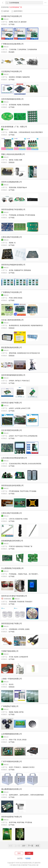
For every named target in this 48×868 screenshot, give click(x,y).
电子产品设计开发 (21, 436)
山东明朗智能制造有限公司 (12, 734)
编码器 (11, 160)
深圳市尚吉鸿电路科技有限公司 (13, 265)
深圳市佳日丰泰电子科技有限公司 (14, 596)
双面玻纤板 (19, 519)
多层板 (11, 270)
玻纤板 (21, 712)
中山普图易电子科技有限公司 (12, 568)
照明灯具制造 (18, 298)
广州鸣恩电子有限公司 (10, 706)
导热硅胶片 (29, 602)
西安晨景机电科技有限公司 (12, 347)
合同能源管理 (24, 657)
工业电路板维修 (32, 49)
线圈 (21, 160)
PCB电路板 (13, 215)
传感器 (16, 160)
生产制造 (12, 24)
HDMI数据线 (13, 629)
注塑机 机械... (13, 132)
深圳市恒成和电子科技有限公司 (13, 209)
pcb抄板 (18, 408)
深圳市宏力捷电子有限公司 (12, 403)
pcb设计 (12, 408)
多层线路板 (13, 105)
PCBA (11, 298)
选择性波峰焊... (14, 795)
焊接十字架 (13, 740)
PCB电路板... (13, 574)
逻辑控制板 (13, 353)
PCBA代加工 (26, 381)
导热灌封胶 (21, 602)
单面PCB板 (21, 822)
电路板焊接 (26, 77)
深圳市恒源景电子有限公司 (12, 817)
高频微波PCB (18, 270)
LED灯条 (12, 519)
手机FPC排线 (24, 491)
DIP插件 (12, 381)
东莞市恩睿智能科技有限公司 (12, 99)
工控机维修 (13, 49)
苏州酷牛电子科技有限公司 (12, 16)
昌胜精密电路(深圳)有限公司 (12, 541)
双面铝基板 (13, 187)
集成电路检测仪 (25, 325)
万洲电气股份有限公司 (10, 651)
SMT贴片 (18, 381)
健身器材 (24, 22)
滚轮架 (24, 740)
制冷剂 (11, 684)
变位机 (19, 740)
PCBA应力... (18, 767)
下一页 (31, 846)
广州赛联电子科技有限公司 (12, 292)
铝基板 (26, 519)
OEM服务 (19, 77)
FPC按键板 (33, 491)
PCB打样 (12, 546)
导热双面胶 (13, 602)
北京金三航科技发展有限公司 (12, 320)
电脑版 (28, 858)
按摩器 (11, 22)
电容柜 (16, 657)
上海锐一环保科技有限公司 (12, 679)
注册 (29, 853)
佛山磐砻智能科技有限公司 (12, 789)
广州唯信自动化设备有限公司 (12, 44)
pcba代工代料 (26, 408)
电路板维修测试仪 (37, 325)
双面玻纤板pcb (22, 187)
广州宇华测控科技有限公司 (12, 761)
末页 (37, 846)
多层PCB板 (13, 822)
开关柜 (11, 657)
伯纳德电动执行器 (23, 353)
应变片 (11, 767)
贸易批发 (12, 162)
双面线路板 (26, 105)
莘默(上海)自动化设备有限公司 (13, 154)
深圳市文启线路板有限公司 (12, 182)
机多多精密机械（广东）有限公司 (14, 127)
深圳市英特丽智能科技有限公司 (13, 375)
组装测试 (12, 77)
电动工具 (17, 22)
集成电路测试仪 (14, 325)
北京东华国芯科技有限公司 (12, 430)
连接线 (27, 629)
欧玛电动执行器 (35, 353)
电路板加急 (19, 546)
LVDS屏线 (21, 629)
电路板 (19, 105)
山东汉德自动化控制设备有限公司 (14, 458)
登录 (19, 853)
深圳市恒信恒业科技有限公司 (12, 485)
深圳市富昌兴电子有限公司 (12, 623)
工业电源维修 (21, 49)
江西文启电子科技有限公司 (12, 237)
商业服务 (12, 52)
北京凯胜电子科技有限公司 (12, 71)
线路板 (11, 243)
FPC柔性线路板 (30, 215)
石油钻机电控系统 (15, 464)
